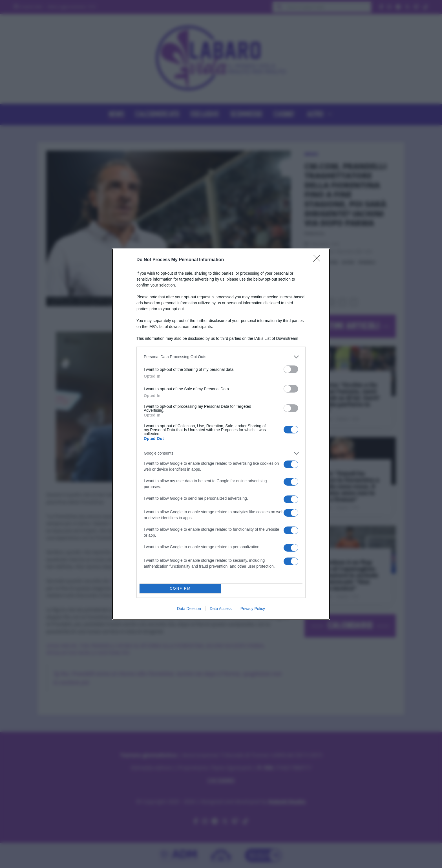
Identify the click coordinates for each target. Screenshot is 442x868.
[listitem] (221, 357)
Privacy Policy (253, 609)
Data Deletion (189, 609)
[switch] (291, 369)
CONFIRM (180, 588)
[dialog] (221, 434)
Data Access (221, 609)
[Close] (319, 260)
